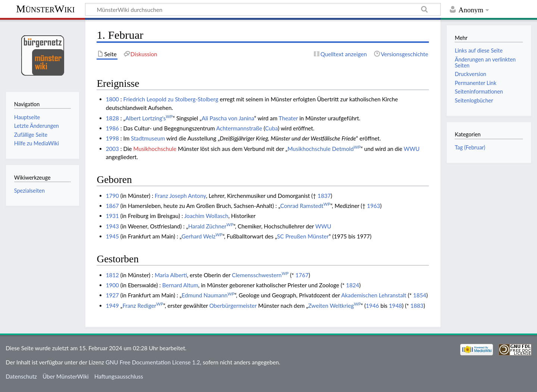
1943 (112, 226)
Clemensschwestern (260, 275)
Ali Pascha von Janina (228, 118)
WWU (412, 149)
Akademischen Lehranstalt (374, 295)
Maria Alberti (171, 275)
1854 (420, 295)
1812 (112, 275)
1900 (112, 285)
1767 (302, 275)
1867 (112, 206)
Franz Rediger (143, 306)
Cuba (271, 128)
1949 (112, 306)
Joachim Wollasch (206, 216)
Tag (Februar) (470, 147)
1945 (112, 236)
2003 (112, 149)
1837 (324, 196)
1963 (373, 206)
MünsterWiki (45, 9)
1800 (112, 99)
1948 (395, 306)
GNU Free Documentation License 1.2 (153, 362)
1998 (112, 138)
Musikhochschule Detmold (324, 149)
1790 (112, 196)
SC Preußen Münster (303, 236)
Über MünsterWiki (66, 376)
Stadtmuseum (148, 138)
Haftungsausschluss (119, 376)
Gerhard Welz (202, 236)
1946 (372, 306)
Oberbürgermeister (233, 306)
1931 (112, 216)
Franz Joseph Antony (180, 196)
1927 (112, 295)
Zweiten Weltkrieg (334, 306)
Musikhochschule (155, 149)
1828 (112, 118)
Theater (288, 118)
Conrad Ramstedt (305, 206)
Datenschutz (21, 376)
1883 (417, 306)
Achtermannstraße (239, 128)
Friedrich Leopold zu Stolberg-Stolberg (171, 99)
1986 (112, 128)
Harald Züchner (211, 226)
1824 (353, 285)
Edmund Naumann (208, 295)
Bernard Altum (180, 285)
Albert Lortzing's (149, 118)
